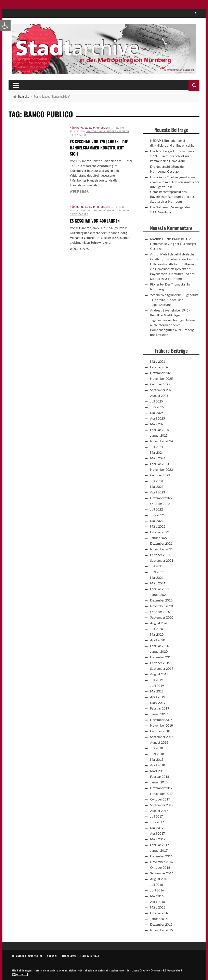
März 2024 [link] (158, 458)
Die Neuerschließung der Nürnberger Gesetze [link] (173, 244)
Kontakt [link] (52, 956)
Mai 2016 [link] (157, 896)
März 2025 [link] (158, 424)
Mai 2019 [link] (157, 691)
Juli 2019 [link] (157, 680)
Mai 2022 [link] (157, 521)
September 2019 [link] (162, 668)
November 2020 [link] (161, 606)
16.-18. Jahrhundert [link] (97, 128)
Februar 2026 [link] (160, 367)
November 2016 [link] (161, 862)
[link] (5, 26)
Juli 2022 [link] (157, 509)
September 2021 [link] (162, 560)
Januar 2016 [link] (159, 919)
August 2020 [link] (159, 623)
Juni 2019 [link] (157, 685)
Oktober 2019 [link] (160, 663)
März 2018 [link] (158, 771)
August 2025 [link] (159, 395)
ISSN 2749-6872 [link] (90, 956)
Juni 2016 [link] (157, 890)
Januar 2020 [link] (159, 651)
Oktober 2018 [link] (160, 731)
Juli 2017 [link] (157, 816)
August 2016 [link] (159, 879)
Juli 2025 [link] (157, 401)
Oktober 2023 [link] (160, 475)
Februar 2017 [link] (160, 845)
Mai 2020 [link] (157, 634)
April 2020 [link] (158, 640)
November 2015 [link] (161, 930)
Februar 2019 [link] (160, 708)
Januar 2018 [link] (159, 782)
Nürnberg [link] (76, 128)
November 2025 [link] (161, 378)
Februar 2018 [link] (160, 776)
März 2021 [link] (158, 583)
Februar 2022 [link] (160, 532)
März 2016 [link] (158, 907)
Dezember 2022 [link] (161, 498)
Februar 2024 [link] (160, 464)
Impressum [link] (69, 956)
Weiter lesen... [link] (80, 191)
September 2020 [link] (162, 617)
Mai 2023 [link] (157, 486)
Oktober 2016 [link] (160, 867)
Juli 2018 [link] (157, 748)
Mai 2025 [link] (157, 413)
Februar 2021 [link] (160, 589)
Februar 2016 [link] (160, 913)
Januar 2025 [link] (159, 435)
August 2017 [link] (159, 811)
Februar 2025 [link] (160, 430)
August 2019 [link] (159, 674)
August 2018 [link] (159, 742)
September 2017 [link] (162, 805)
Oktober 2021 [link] (160, 555)
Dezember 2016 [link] (161, 856)
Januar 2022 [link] (159, 538)
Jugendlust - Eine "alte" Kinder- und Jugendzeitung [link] (174, 300)
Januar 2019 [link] (159, 714)
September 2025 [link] (162, 390)
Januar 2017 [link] (159, 850)
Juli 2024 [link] (157, 447)
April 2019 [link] (158, 697)
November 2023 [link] (161, 469)
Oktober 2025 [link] (160, 384)
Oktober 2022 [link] (160, 504)
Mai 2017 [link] (157, 828)
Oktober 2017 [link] (160, 799)
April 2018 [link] (158, 765)
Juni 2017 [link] (157, 822)
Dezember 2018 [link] (161, 720)
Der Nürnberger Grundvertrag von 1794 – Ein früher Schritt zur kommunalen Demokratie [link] (174, 156)
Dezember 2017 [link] (161, 788)
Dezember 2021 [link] (161, 543)
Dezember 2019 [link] (161, 657)
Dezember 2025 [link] (161, 373)
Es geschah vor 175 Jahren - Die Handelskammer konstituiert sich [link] (99, 148)
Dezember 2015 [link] (161, 924)
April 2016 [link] (158, 902)
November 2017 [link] (161, 793)
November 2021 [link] (161, 549)
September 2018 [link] (162, 737)
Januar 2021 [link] (159, 594)
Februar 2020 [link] (160, 646)
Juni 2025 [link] (157, 407)
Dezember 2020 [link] (161, 600)
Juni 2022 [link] (157, 515)
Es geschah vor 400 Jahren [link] (95, 221)
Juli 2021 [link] (157, 566)
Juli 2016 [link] (157, 884)
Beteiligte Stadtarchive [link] (27, 956)
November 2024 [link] (161, 441)
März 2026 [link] (158, 361)
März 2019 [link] (158, 703)
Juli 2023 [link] (157, 481)
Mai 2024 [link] (157, 452)
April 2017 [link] (158, 833)
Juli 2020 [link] (157, 629)
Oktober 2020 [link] (160, 612)
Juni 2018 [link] (157, 754)
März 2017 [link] (158, 839)
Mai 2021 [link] (157, 577)
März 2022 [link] (158, 526)
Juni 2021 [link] (157, 572)
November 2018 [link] (161, 725)
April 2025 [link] (158, 418)
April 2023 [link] (158, 492)
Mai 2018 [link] (157, 759)
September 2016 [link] (162, 873)
